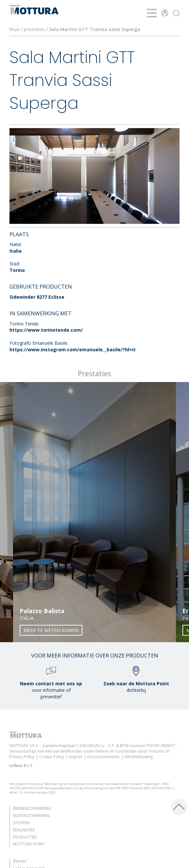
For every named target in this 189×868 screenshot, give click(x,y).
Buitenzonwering (32, 816)
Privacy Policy (22, 757)
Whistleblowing (139, 757)
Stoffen (21, 823)
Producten (25, 837)
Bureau (20, 861)
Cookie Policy (52, 757)
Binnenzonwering (32, 808)
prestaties (34, 29)
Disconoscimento (103, 757)
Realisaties (24, 830)
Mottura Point (29, 844)
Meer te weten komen (51, 630)
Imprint (76, 757)
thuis (15, 29)
